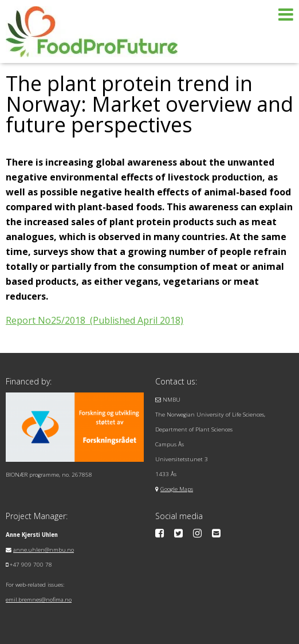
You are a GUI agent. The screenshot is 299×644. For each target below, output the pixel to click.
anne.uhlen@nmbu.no (44, 550)
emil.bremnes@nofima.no (39, 600)
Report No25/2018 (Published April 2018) (95, 320)
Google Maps (177, 489)
